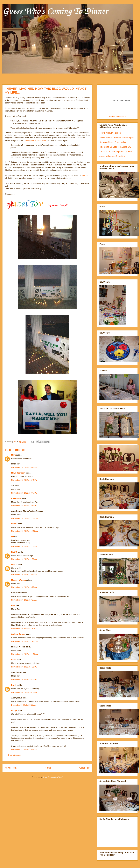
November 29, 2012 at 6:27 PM (24, 680)
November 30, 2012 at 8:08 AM (24, 692)
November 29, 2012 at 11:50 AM (25, 654)
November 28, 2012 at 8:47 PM (24, 493)
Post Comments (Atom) (53, 777)
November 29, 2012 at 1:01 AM (24, 546)
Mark (13, 455)
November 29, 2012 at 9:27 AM (24, 587)
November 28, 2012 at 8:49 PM (24, 506)
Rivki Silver (16, 498)
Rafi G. (14, 552)
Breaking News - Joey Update (113, 142)
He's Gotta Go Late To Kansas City (115, 147)
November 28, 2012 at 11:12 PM (25, 518)
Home (48, 768)
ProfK (14, 685)
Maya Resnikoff (18, 473)
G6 (12, 536)
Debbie (14, 524)
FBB (13, 605)
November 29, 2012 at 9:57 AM (24, 600)
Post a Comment (15, 755)
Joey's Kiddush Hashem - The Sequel (117, 138)
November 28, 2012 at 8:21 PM (24, 467)
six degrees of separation (35, 141)
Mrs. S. (85, 175)
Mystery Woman (18, 580)
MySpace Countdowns (117, 116)
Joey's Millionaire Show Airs (112, 156)
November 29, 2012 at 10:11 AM (25, 641)
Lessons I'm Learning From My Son (116, 152)
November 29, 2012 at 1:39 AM (24, 559)
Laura (14, 660)
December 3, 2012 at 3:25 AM (24, 705)
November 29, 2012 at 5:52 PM (24, 667)
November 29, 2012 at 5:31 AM (24, 574)
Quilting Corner (18, 634)
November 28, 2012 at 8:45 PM (24, 480)
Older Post (85, 768)
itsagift (14, 711)
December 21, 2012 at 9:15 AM (24, 750)
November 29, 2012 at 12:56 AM (25, 531)
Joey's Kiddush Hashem (110, 133)
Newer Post (11, 768)
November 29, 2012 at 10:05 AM (25, 629)
